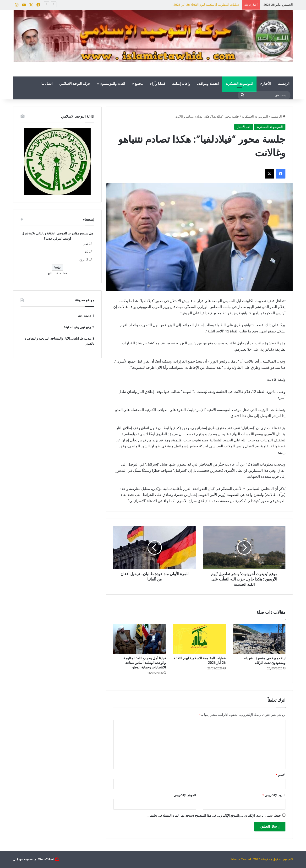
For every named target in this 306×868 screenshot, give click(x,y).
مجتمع (139, 84)
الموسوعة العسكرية (239, 84)
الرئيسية (284, 84)
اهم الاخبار (244, 127)
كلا (86, 252)
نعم (86, 244)
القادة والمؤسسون (112, 84)
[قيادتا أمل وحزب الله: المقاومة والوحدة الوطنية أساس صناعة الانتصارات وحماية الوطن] (140, 639)
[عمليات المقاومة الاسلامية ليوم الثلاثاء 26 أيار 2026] (199, 639)
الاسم (281, 775)
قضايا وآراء (158, 84)
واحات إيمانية (181, 84)
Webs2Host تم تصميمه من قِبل (34, 859)
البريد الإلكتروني (274, 795)
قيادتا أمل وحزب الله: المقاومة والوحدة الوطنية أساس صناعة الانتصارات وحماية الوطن (145, 663)
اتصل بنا (47, 84)
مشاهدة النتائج (57, 273)
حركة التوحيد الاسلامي (75, 84)
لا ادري (84, 260)
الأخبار (267, 84)
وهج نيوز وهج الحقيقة (77, 327)
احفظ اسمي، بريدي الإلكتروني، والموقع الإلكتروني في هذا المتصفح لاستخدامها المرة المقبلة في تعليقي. (215, 816)
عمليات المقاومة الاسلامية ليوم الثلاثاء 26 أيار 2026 (206, 5)
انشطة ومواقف (208, 84)
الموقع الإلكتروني (185, 795)
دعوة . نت (84, 316)
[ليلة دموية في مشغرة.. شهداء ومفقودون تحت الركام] (259, 639)
